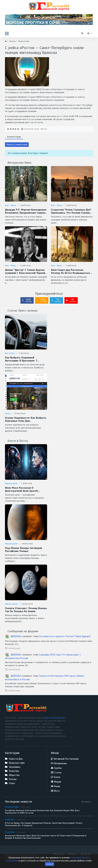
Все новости (86, 802)
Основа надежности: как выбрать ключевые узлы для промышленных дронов (26, 419)
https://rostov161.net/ (54, 718)
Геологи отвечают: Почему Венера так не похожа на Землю (26, 610)
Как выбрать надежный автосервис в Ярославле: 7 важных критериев (21, 359)
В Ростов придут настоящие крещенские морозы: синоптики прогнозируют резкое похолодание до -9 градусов (44, 824)
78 (56, 300)
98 (71, 300)
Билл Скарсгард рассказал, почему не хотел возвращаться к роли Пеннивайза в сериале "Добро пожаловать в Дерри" (72, 272)
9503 (41, 300)
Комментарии (14, 137)
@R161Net (16, 636)
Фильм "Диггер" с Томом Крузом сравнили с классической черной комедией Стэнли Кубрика (25, 272)
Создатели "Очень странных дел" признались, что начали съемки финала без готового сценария (71, 211)
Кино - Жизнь (10, 205)
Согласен (50, 866)
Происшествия (12, 807)
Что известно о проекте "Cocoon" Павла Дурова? (65, 636)
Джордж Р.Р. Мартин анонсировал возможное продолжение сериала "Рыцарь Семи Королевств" (26, 211)
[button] (7, 34)
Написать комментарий (17, 145)
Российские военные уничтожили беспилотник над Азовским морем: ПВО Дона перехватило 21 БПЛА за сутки (42, 812)
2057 (27, 300)
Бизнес (8, 413)
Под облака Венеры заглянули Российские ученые (23, 550)
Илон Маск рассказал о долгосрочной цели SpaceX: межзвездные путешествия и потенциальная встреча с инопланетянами (23, 489)
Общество (10, 820)
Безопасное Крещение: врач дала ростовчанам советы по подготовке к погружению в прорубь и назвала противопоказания (46, 837)
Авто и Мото (10, 353)
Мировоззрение (11, 483)
